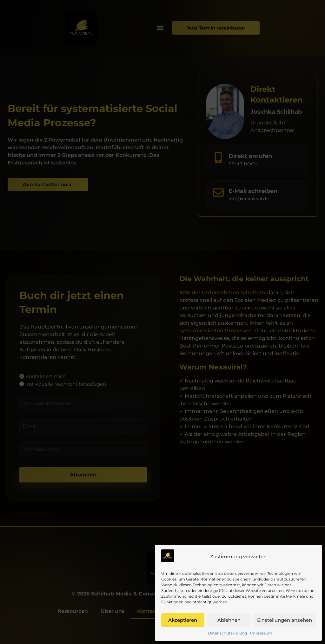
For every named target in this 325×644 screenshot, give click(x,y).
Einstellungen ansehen (285, 620)
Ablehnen (229, 620)
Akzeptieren (183, 620)
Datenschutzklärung (227, 633)
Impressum (261, 633)
